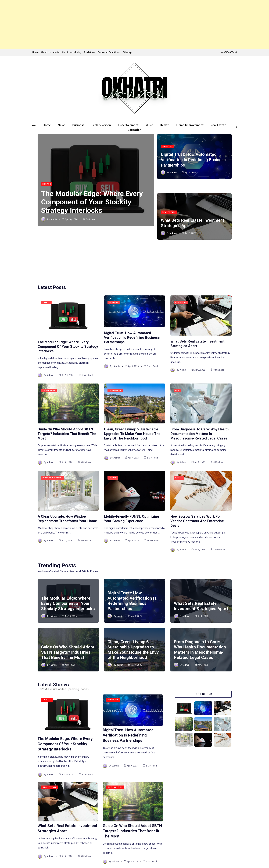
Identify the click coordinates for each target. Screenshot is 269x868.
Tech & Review (101, 125)
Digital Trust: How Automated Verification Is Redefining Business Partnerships (194, 159)
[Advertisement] (105, 24)
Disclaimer (89, 52)
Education (135, 130)
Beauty (179, 437)
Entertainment (128, 125)
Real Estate (218, 125)
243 (110, 836)
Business (78, 125)
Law (177, 349)
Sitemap (127, 52)
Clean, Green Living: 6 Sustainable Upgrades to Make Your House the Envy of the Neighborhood (132, 393)
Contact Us (59, 52)
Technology (49, 349)
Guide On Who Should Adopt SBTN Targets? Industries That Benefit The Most (67, 393)
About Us (46, 52)
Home (35, 52)
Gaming (113, 437)
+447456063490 (228, 52)
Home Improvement (190, 125)
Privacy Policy (74, 52)
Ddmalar (37, 859)
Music (149, 125)
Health (165, 125)
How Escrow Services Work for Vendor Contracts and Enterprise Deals (197, 480)
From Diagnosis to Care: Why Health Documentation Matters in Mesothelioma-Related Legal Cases (200, 393)
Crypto (47, 184)
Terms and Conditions (109, 52)
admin (54, 219)
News (62, 125)
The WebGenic (228, 859)
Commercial (115, 349)
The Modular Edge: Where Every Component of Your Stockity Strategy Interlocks (93, 202)
